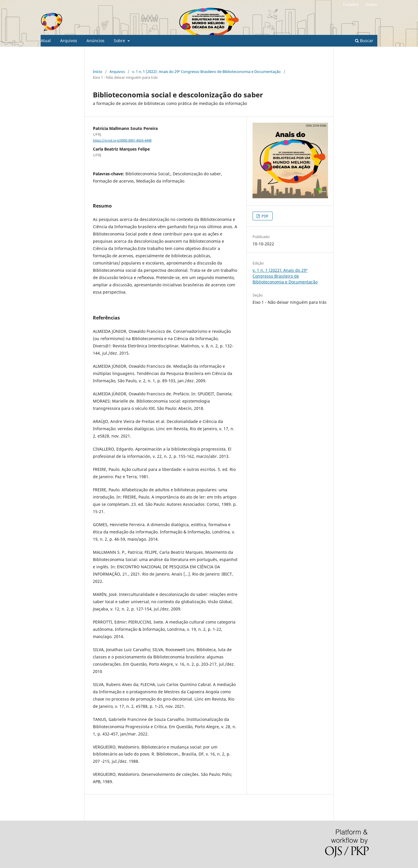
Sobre (120, 41)
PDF (265, 216)
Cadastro (351, 4)
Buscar (364, 41)
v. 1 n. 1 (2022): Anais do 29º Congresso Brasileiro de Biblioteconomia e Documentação (206, 72)
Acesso (371, 4)
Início (98, 72)
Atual (46, 41)
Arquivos (69, 41)
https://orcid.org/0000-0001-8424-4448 (122, 140)
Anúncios (96, 41)
